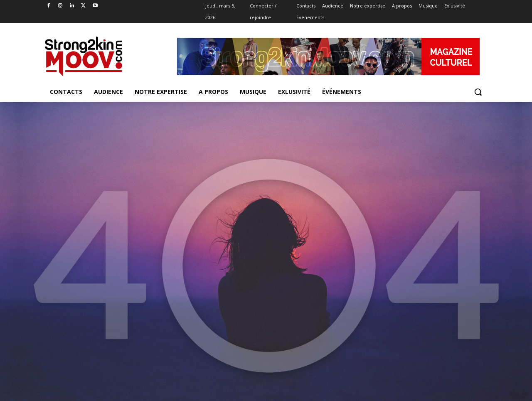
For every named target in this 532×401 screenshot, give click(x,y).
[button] (478, 92)
